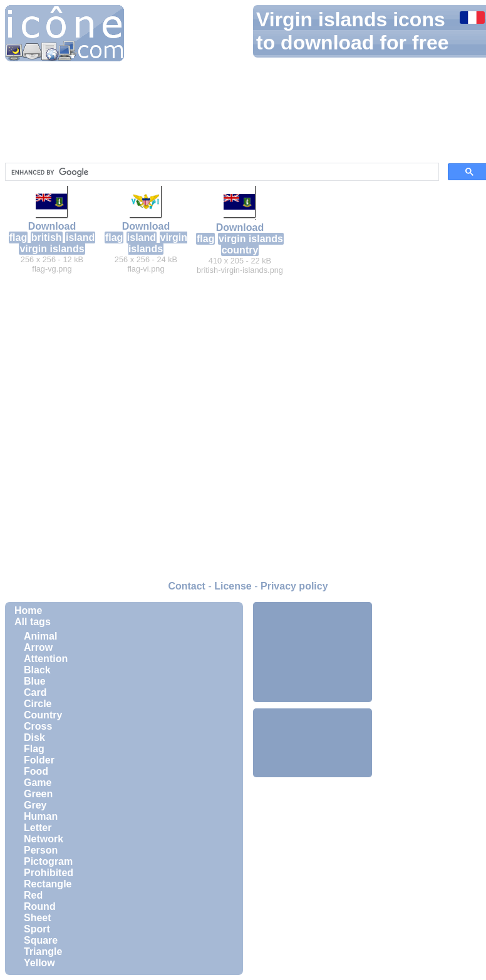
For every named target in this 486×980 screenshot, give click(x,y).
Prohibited (49, 873)
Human (41, 816)
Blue (35, 681)
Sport (37, 929)
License (233, 586)
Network (44, 839)
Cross (38, 726)
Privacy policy (294, 586)
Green (38, 794)
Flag (34, 749)
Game (38, 783)
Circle (38, 704)
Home (28, 610)
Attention (46, 659)
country (240, 250)
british (47, 237)
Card (35, 692)
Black (37, 670)
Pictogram (48, 861)
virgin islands (52, 249)
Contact (187, 586)
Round (40, 906)
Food (36, 771)
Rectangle (48, 884)
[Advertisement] (313, 652)
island (80, 237)
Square (41, 940)
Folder (39, 760)
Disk (34, 738)
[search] (221, 172)
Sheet (38, 918)
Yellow (39, 963)
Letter (38, 828)
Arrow (38, 647)
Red (33, 895)
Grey (35, 805)
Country (43, 715)
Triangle (43, 952)
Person (41, 850)
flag (18, 237)
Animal (40, 636)
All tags (33, 622)
